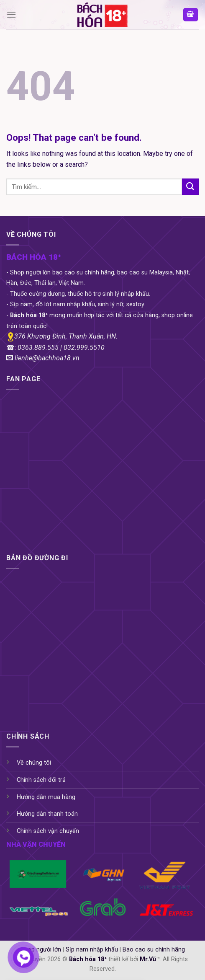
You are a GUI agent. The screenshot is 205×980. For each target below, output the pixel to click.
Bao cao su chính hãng (154, 950)
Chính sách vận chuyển (48, 831)
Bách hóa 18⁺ (88, 959)
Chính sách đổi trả (41, 780)
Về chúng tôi (34, 763)
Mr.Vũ (148, 959)
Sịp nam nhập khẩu (92, 950)
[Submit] (190, 187)
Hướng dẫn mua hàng (46, 797)
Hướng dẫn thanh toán (47, 814)
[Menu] (11, 14)
